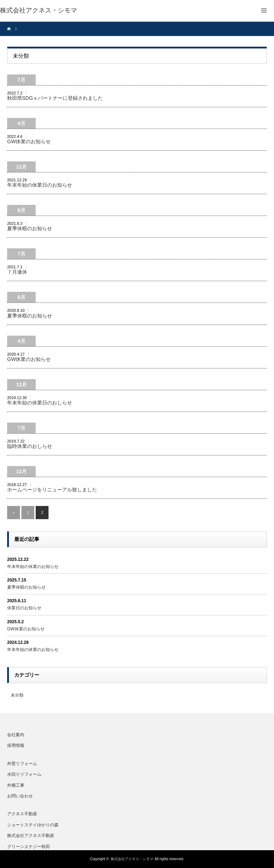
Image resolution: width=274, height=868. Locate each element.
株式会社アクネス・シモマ (132, 859)
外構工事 (16, 785)
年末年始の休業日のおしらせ (40, 403)
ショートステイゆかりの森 (33, 825)
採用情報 (16, 745)
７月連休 (17, 272)
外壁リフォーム (22, 764)
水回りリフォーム (24, 774)
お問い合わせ (20, 796)
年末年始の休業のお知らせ (33, 567)
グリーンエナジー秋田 (29, 847)
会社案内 (16, 735)
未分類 (17, 695)
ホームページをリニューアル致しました (52, 490)
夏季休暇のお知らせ (30, 228)
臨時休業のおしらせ (30, 446)
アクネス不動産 (22, 814)
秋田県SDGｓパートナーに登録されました (55, 98)
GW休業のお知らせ (29, 141)
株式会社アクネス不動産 (31, 836)
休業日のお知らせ (24, 608)
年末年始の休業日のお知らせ (40, 185)
